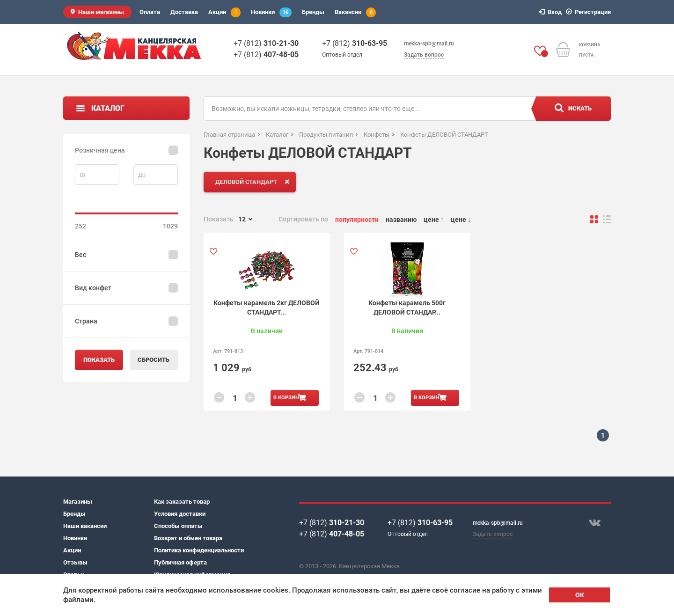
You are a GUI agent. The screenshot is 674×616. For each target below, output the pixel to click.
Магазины (78, 502)
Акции (224, 12)
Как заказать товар (182, 502)
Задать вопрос (424, 55)
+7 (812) (266, 43)
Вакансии (355, 12)
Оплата (150, 12)
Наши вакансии (85, 526)
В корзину (288, 398)
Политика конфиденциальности (199, 550)
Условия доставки (180, 514)
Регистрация (590, 12)
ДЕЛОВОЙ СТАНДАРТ (254, 182)
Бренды (313, 12)
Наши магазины (101, 12)
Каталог (108, 108)
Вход (552, 12)
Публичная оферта (180, 562)
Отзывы (75, 562)
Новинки (271, 12)
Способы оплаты (178, 526)
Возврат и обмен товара (188, 538)
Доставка (184, 12)
